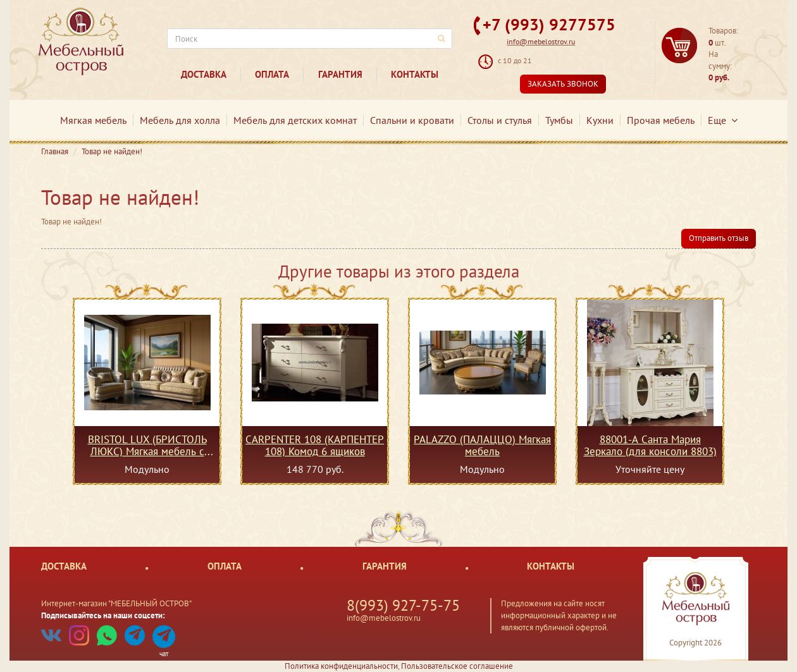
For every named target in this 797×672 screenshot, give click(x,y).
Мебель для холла (180, 120)
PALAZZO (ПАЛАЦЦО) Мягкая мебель (482, 445)
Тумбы (559, 120)
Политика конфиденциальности (341, 666)
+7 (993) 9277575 (549, 24)
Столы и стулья (500, 120)
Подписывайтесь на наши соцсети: (103, 615)
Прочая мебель (661, 120)
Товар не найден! (112, 151)
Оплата (272, 74)
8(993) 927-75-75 (403, 605)
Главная (55, 151)
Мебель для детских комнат (295, 120)
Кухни (600, 120)
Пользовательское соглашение (457, 666)
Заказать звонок (563, 84)
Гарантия (340, 74)
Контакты (415, 74)
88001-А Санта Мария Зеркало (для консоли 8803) (650, 445)
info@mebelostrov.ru (541, 41)
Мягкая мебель (93, 120)
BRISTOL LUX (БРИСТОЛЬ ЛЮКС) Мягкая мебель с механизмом (147, 445)
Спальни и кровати (412, 120)
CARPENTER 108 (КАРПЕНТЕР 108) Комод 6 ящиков (315, 445)
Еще (723, 120)
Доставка (204, 74)
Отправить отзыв (719, 238)
